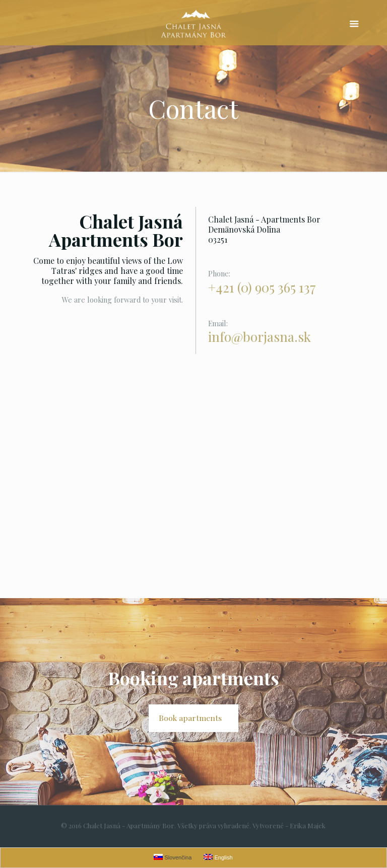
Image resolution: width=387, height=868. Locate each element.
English (218, 857)
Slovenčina (173, 857)
